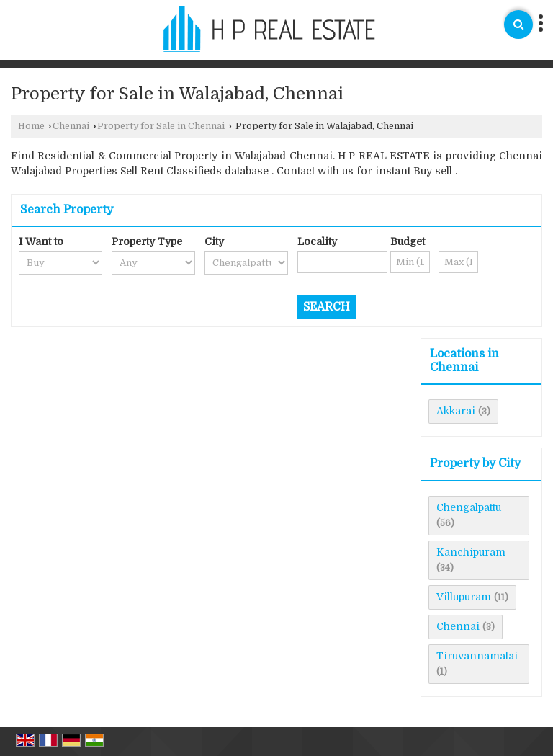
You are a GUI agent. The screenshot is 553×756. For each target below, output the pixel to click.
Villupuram (464, 597)
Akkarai (456, 411)
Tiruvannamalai (477, 656)
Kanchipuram (471, 552)
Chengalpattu (469, 507)
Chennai (71, 126)
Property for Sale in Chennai (161, 126)
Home (31, 126)
